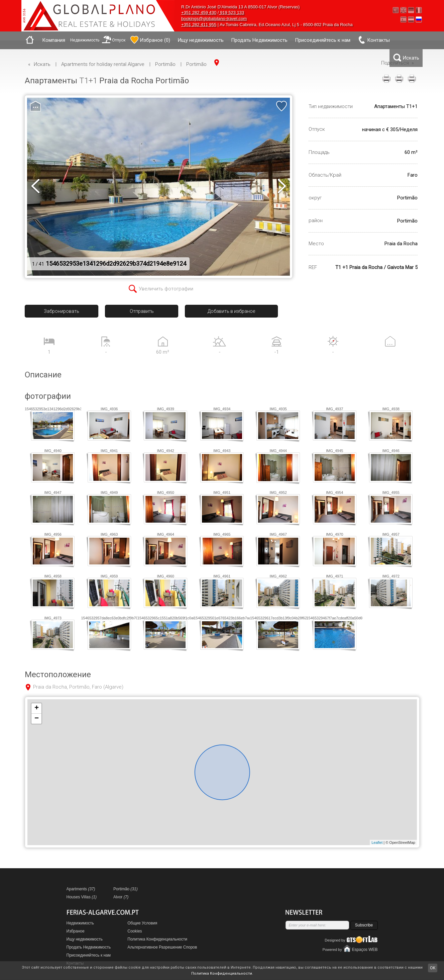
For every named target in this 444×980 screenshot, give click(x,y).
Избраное (76, 931)
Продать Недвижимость (259, 40)
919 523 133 (231, 13)
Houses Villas (82, 897)
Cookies (135, 931)
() (150, 40)
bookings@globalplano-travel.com (214, 19)
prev (35, 187)
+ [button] (37, 708)
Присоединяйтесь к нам (323, 40)
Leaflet (377, 842)
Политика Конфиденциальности (157, 939)
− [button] (37, 719)
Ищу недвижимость (201, 40)
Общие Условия (142, 923)
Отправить (142, 311)
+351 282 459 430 (199, 13)
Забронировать (62, 311)
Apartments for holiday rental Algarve (103, 64)
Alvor (121, 897)
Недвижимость (85, 40)
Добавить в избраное (231, 311)
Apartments (81, 889)
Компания (54, 40)
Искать (42, 64)
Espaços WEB (365, 950)
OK (433, 968)
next (282, 187)
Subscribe (364, 925)
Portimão (165, 64)
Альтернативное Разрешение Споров (162, 947)
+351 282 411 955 (199, 25)
